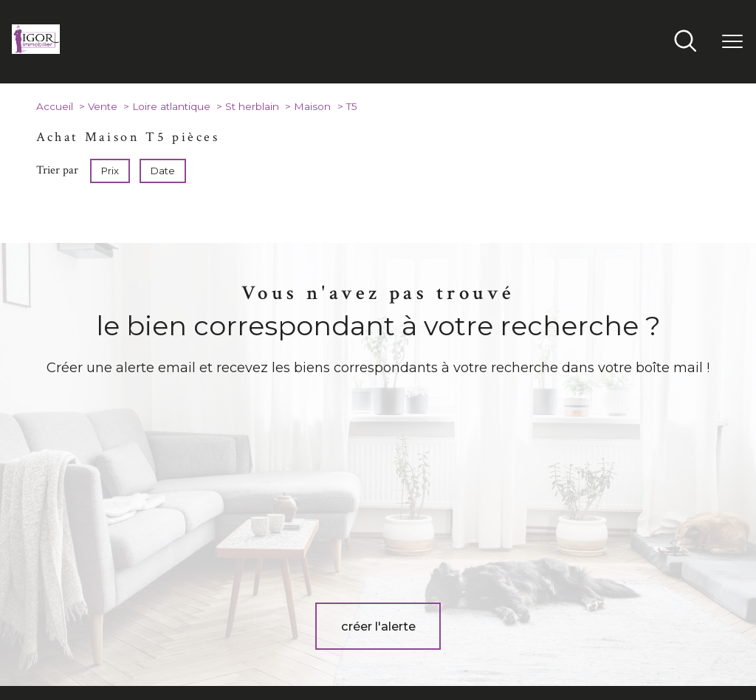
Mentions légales (458, 651)
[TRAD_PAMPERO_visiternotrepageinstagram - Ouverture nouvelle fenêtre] (401, 604)
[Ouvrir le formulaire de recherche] (685, 42)
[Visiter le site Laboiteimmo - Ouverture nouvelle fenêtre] (378, 678)
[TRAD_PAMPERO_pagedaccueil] (36, 49)
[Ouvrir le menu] (732, 42)
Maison (312, 106)
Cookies (673, 651)
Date (163, 171)
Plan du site (394, 651)
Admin (513, 651)
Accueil (55, 106)
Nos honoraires (333, 651)
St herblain (252, 106)
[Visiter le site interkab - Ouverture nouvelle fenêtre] (606, 599)
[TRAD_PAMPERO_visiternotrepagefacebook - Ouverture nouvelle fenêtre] (355, 604)
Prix (110, 171)
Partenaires (558, 651)
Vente (103, 106)
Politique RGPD (619, 651)
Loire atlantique (171, 106)
